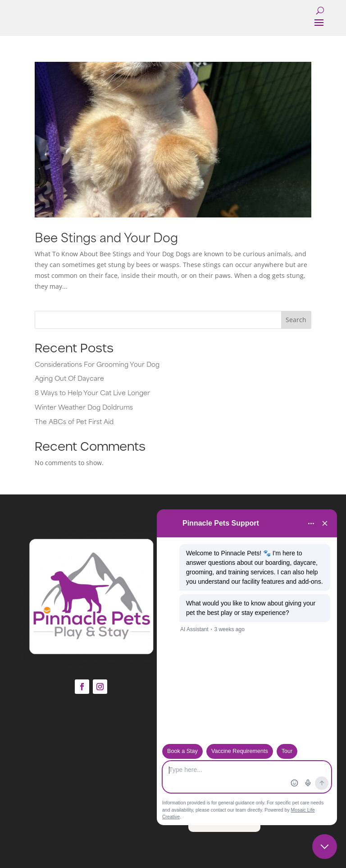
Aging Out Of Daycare (69, 378)
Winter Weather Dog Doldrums (84, 407)
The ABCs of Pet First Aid (74, 421)
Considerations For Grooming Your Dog (97, 364)
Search (296, 320)
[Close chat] (325, 847)
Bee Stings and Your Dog (106, 237)
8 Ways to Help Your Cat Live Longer (92, 392)
